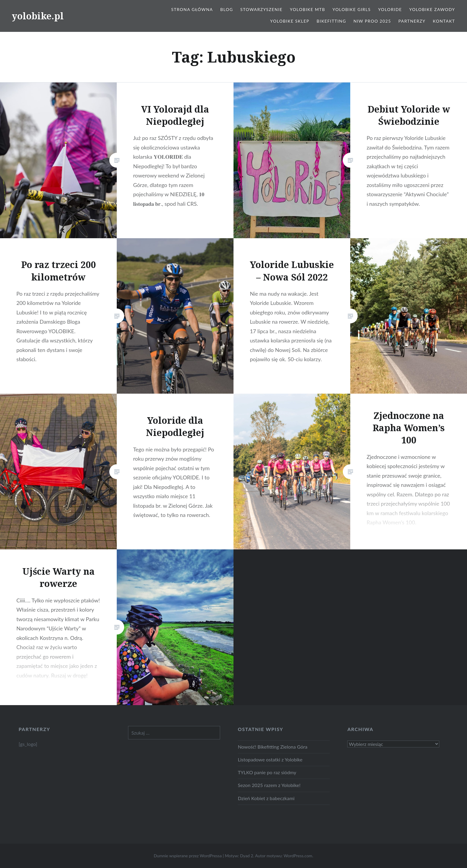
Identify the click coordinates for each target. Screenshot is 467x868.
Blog (227, 9)
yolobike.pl (38, 16)
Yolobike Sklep (290, 21)
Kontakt (444, 21)
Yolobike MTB (307, 9)
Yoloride (390, 9)
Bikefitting (331, 21)
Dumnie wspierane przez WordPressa (188, 856)
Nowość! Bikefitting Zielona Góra (273, 747)
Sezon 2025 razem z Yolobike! (269, 785)
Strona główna (192, 9)
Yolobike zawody (432, 9)
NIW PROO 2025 (372, 21)
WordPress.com (298, 856)
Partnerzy (412, 21)
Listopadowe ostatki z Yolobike (270, 759)
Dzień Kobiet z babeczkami (266, 798)
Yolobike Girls (352, 9)
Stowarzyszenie (261, 9)
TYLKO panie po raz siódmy (267, 772)
